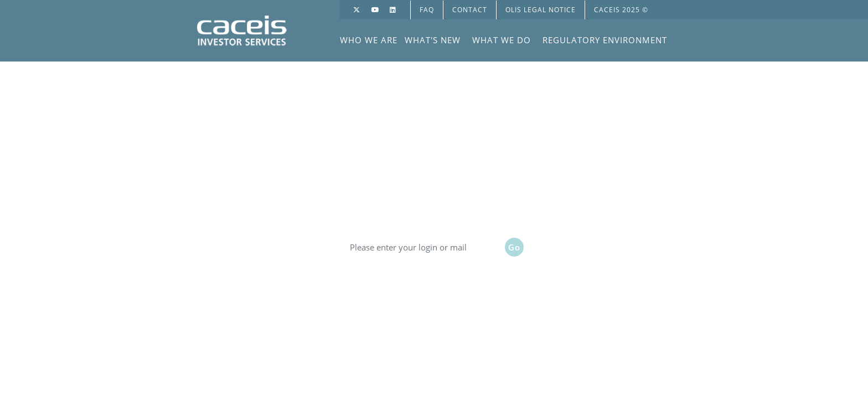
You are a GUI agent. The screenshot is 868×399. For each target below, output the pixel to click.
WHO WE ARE (369, 40)
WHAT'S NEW (433, 40)
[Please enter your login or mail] (423, 247)
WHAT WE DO (502, 40)
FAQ (427, 10)
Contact (470, 10)
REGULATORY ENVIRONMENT (605, 40)
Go (514, 247)
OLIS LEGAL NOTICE (541, 10)
